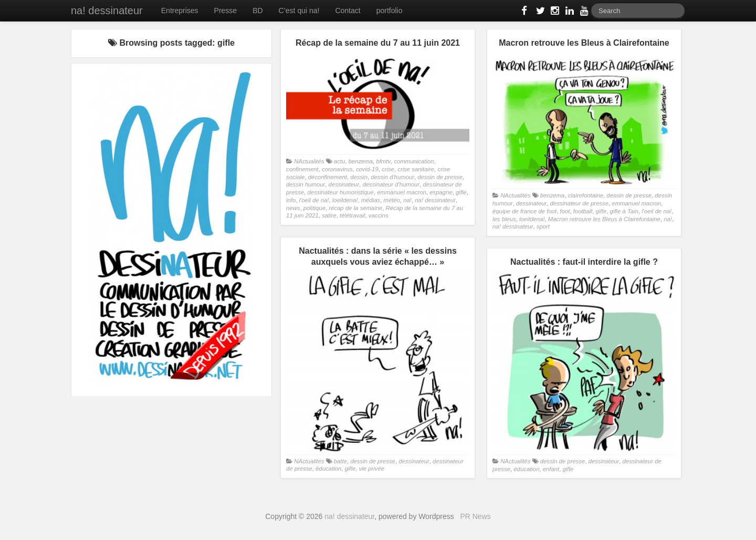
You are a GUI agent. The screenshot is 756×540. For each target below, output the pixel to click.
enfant (551, 469)
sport (543, 226)
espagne (441, 192)
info (291, 200)
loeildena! (345, 200)
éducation (328, 469)
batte (340, 461)
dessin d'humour (392, 177)
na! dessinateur (107, 11)
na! (407, 200)
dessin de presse (440, 177)
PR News (475, 516)
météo (391, 200)
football (583, 211)
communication (414, 161)
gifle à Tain (624, 211)
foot (565, 211)
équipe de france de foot (524, 211)
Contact (348, 11)
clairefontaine (586, 195)
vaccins (379, 215)
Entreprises (180, 11)
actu (339, 161)
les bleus (504, 219)
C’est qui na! (299, 11)
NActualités (309, 161)
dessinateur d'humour (391, 184)
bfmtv (383, 161)
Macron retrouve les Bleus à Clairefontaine (604, 219)
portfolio (390, 11)
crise (388, 169)
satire (329, 215)
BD (258, 11)
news (293, 208)
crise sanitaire (416, 169)
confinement (302, 169)
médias (371, 200)
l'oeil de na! (314, 200)
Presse (226, 11)
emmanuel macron (402, 192)
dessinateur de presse (579, 203)
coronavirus (337, 169)
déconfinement (328, 177)
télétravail (352, 215)
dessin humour (306, 184)
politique (314, 208)
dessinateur (344, 184)
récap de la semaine (355, 208)
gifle (461, 192)
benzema (360, 161)
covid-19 (367, 169)
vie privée (372, 469)
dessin (359, 177)
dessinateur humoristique (340, 192)
